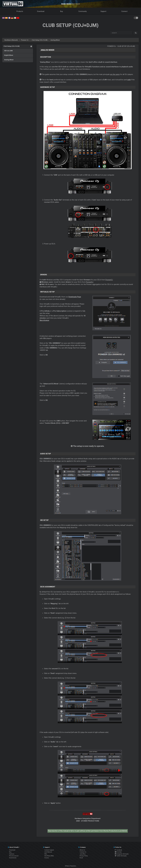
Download (41, 11)
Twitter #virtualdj (121, 856)
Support (103, 11)
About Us (82, 850)
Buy (62, 11)
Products (20, 11)
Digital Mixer (8, 55)
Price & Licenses (14, 856)
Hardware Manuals (11, 40)
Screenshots (13, 858)
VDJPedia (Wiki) (49, 856)
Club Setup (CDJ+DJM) (40, 40)
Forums (47, 858)
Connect (124, 11)
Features (12, 854)
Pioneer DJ (25, 40)
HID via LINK (8, 51)
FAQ (46, 854)
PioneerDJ (109, 280)
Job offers (83, 854)
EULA (81, 858)
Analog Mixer (55, 40)
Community (83, 11)
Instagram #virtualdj (122, 854)
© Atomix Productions (71, 866)
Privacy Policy (84, 856)
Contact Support (49, 850)
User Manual (48, 852)
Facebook (118, 850)
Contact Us (83, 852)
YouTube (118, 852)
